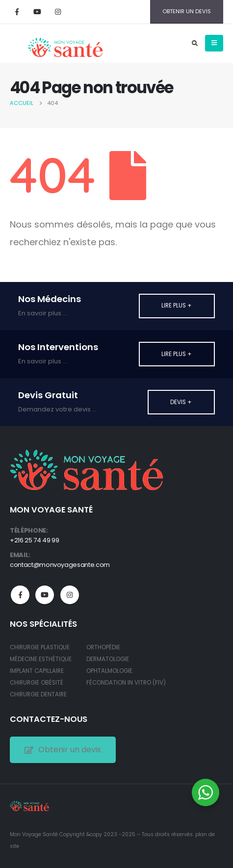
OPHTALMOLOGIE (109, 671)
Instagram (70, 595)
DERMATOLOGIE (108, 659)
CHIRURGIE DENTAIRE (38, 694)
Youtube (45, 595)
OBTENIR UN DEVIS (187, 11)
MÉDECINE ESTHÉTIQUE (41, 659)
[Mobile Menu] (214, 43)
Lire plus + (177, 306)
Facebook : (20, 595)
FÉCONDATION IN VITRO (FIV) (126, 683)
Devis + (181, 402)
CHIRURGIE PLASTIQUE (40, 647)
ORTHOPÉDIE (103, 647)
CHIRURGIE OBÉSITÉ (37, 683)
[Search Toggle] (194, 43)
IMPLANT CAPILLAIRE (37, 671)
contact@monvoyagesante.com (60, 565)
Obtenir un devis (63, 750)
